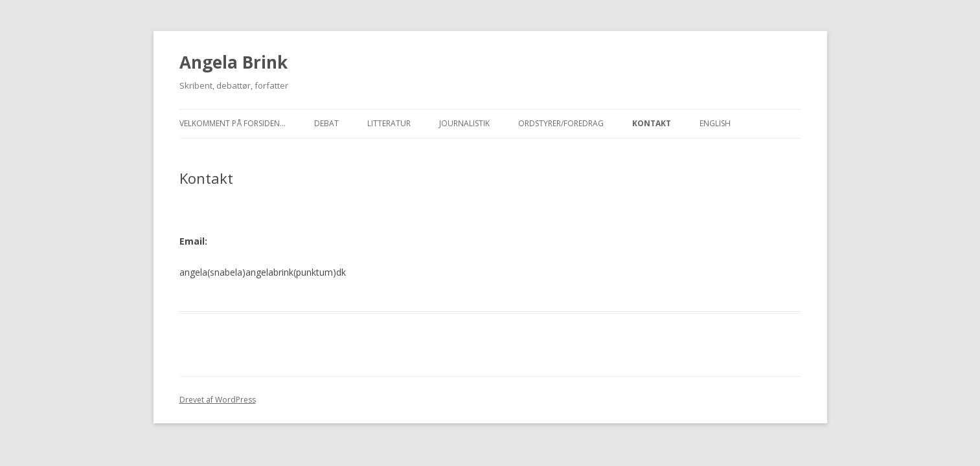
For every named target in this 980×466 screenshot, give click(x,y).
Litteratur (389, 123)
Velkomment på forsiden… (233, 123)
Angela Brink (234, 62)
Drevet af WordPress (218, 400)
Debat (326, 123)
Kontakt (652, 123)
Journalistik (464, 123)
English (715, 123)
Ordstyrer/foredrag (561, 123)
